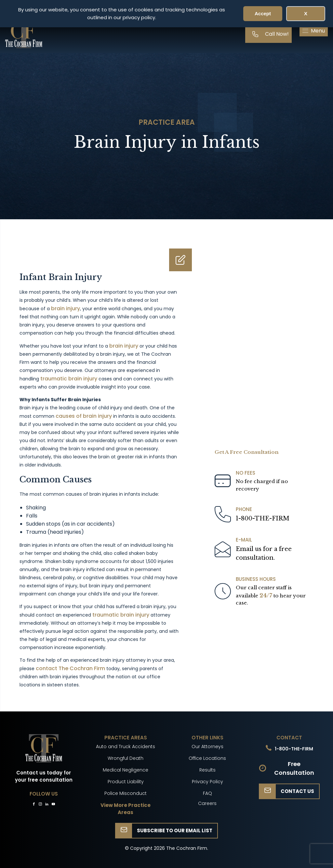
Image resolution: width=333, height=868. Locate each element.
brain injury (66, 308)
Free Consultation (294, 768)
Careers (207, 803)
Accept (263, 13)
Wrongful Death (126, 758)
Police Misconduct (126, 793)
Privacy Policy (207, 782)
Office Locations (207, 758)
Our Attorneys (207, 747)
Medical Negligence (126, 770)
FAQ (207, 793)
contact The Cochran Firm (70, 668)
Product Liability (126, 782)
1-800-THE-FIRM (263, 518)
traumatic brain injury (69, 379)
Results (207, 770)
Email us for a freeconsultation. (264, 553)
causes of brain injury (84, 416)
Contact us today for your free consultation (44, 776)
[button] (314, 31)
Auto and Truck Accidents (126, 747)
